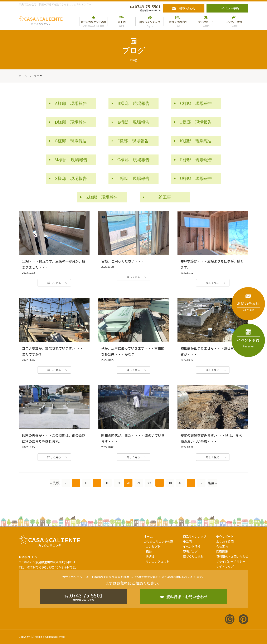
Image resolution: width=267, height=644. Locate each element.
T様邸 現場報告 (133, 178)
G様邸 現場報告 (71, 141)
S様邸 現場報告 (71, 178)
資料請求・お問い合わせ (232, 556)
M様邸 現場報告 (71, 160)
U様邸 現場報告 (196, 178)
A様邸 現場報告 (71, 103)
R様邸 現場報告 (196, 160)
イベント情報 (192, 546)
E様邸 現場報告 (133, 122)
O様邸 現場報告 (133, 160)
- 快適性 (149, 556)
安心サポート (225, 536)
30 (170, 483)
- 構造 (148, 551)
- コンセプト (152, 546)
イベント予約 (230, 8)
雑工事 (165, 197)
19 (118, 483)
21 (139, 483)
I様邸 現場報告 (134, 141)
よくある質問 (225, 541)
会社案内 (222, 546)
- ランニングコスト (157, 561)
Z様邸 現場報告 (102, 197)
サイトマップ (225, 566)
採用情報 (222, 551)
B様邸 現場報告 (133, 103)
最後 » (212, 483)
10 (87, 483)
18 (107, 483)
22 (149, 483)
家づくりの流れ (193, 556)
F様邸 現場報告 (196, 122)
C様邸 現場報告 (196, 103)
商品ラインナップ (195, 536)
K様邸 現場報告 (196, 141)
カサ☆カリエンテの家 (159, 541)
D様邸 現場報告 (71, 122)
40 (180, 483)
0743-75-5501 (145, 7)
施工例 (187, 541)
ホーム (148, 536)
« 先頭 (55, 483)
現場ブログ (190, 551)
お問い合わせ (187, 8)
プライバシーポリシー (231, 561)
